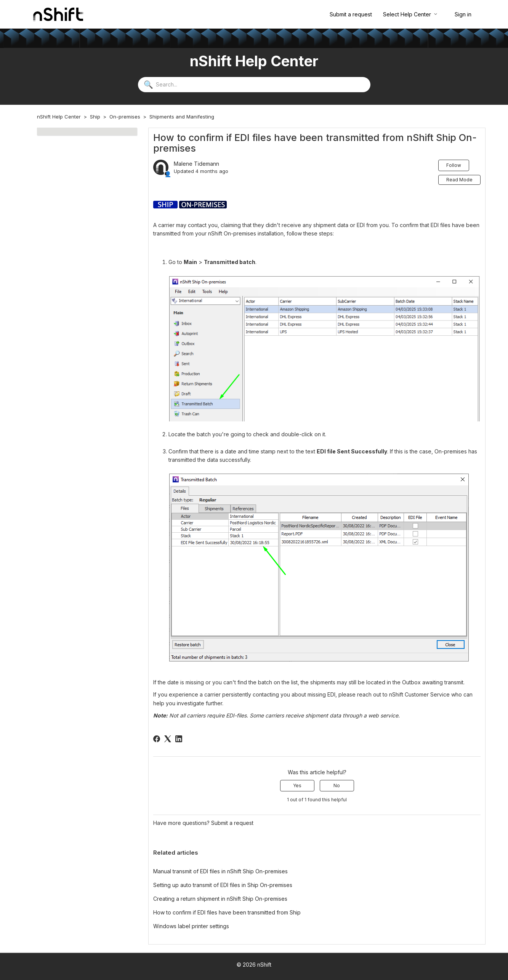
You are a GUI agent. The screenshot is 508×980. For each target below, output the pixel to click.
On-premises (125, 117)
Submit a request (351, 14)
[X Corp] (168, 739)
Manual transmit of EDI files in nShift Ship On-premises (220, 871)
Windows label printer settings (191, 926)
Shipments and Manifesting (182, 117)
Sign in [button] (463, 14)
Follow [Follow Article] (454, 165)
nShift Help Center (59, 117)
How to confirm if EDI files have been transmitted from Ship (227, 912)
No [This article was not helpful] (337, 785)
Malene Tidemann (196, 164)
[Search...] (254, 85)
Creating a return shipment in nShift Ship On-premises (220, 899)
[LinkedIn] (179, 739)
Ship (95, 117)
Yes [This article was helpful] (297, 785)
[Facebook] (157, 739)
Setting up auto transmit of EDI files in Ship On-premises (223, 885)
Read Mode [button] (459, 180)
